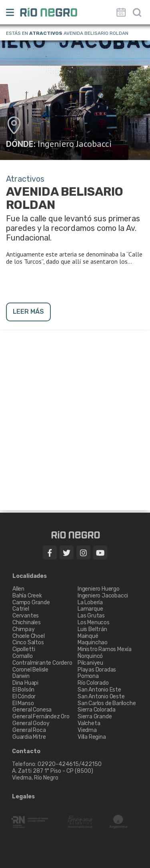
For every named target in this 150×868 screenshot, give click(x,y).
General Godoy (31, 723)
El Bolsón (23, 690)
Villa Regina (92, 737)
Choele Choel (29, 636)
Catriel (21, 609)
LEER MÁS (28, 312)
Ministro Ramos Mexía (105, 649)
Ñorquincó (90, 656)
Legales (23, 797)
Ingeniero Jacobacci (75, 144)
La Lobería (90, 602)
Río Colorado (93, 683)
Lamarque (90, 609)
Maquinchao (93, 642)
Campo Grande (31, 602)
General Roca (29, 730)
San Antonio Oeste (101, 697)
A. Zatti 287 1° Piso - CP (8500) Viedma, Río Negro (53, 774)
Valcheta (89, 723)
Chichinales (27, 622)
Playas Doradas (97, 670)
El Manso (23, 703)
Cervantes (26, 616)
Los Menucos (94, 622)
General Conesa (32, 710)
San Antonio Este (99, 690)
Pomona (88, 676)
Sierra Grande (95, 717)
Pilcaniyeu (90, 663)
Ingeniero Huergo (99, 589)
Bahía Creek (27, 596)
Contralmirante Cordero (42, 663)
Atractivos (46, 33)
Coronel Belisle (30, 670)
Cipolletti (24, 649)
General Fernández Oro (41, 717)
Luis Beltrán (92, 629)
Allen (18, 589)
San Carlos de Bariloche (107, 703)
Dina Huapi (25, 683)
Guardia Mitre (29, 737)
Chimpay (24, 629)
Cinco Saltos (28, 642)
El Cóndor (24, 697)
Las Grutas (91, 616)
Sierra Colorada (97, 710)
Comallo (23, 656)
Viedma (87, 730)
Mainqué (88, 636)
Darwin (21, 676)
